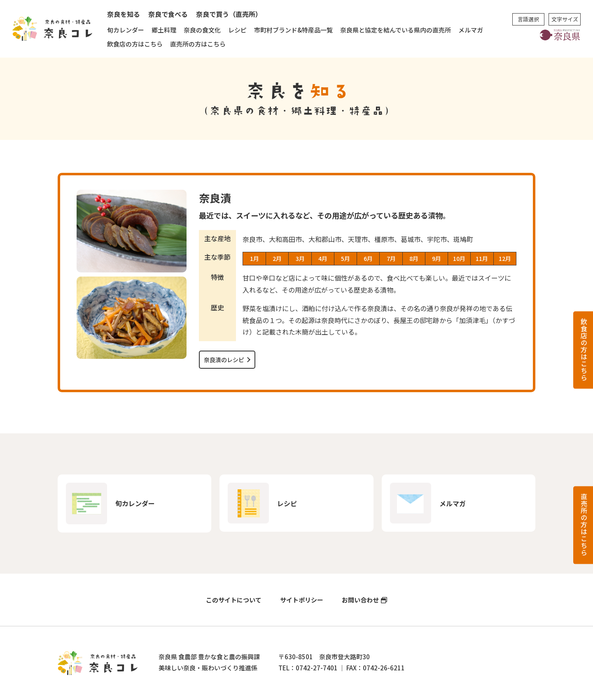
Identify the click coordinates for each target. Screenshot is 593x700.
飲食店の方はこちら (135, 44)
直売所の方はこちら (198, 44)
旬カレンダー (126, 30)
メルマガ (471, 30)
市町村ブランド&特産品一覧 (293, 30)
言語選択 (528, 19)
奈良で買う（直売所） (229, 14)
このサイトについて (234, 600)
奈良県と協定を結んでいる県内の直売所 (396, 30)
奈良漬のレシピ (224, 360)
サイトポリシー (302, 600)
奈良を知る (124, 14)
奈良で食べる (168, 14)
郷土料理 (164, 30)
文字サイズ (565, 19)
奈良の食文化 (202, 30)
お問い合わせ (360, 600)
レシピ (237, 30)
